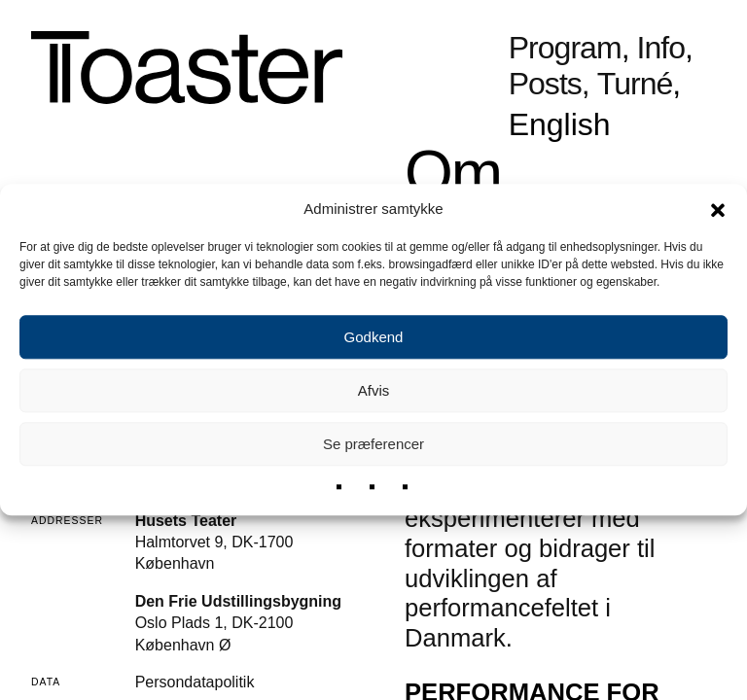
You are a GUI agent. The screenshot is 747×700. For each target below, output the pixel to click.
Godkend (374, 337)
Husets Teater (186, 521)
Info (661, 48)
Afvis (374, 390)
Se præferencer (373, 444)
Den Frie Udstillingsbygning (238, 601)
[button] (718, 209)
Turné (635, 84)
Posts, (549, 84)
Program (565, 48)
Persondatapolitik (195, 682)
